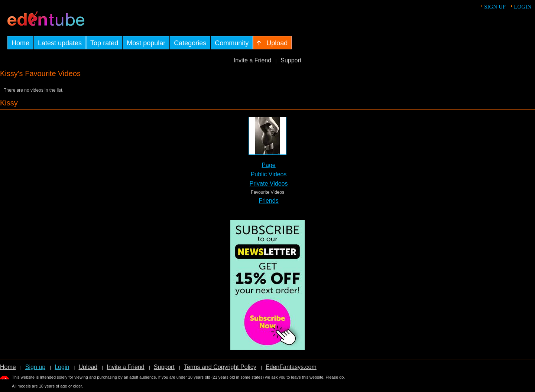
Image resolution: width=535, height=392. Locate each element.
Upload (88, 367)
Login (523, 7)
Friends (268, 201)
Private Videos (269, 184)
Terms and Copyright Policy (220, 367)
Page (268, 165)
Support (291, 60)
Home (8, 367)
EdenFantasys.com (291, 367)
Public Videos (269, 174)
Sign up (495, 7)
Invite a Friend (252, 60)
